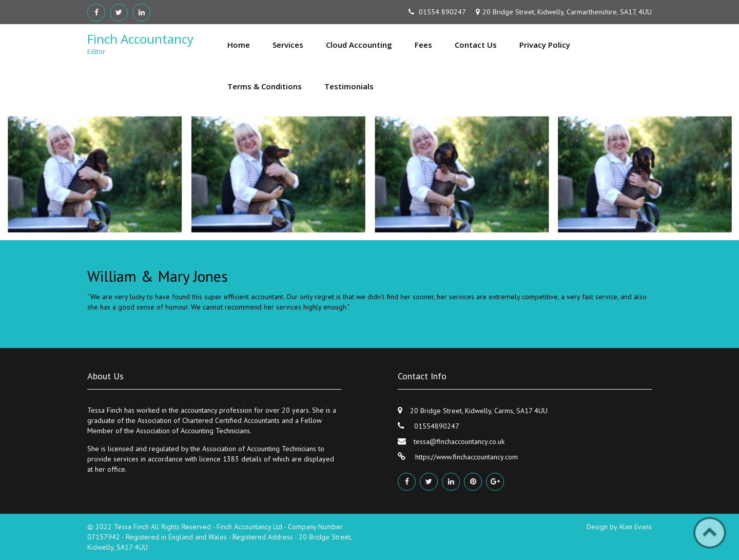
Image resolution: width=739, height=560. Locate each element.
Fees (423, 45)
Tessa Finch (132, 527)
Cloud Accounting (359, 45)
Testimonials (349, 86)
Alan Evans (635, 527)
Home (239, 45)
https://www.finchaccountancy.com (465, 457)
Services (288, 45)
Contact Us (476, 45)
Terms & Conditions (265, 86)
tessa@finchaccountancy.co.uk (459, 441)
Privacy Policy (545, 45)
